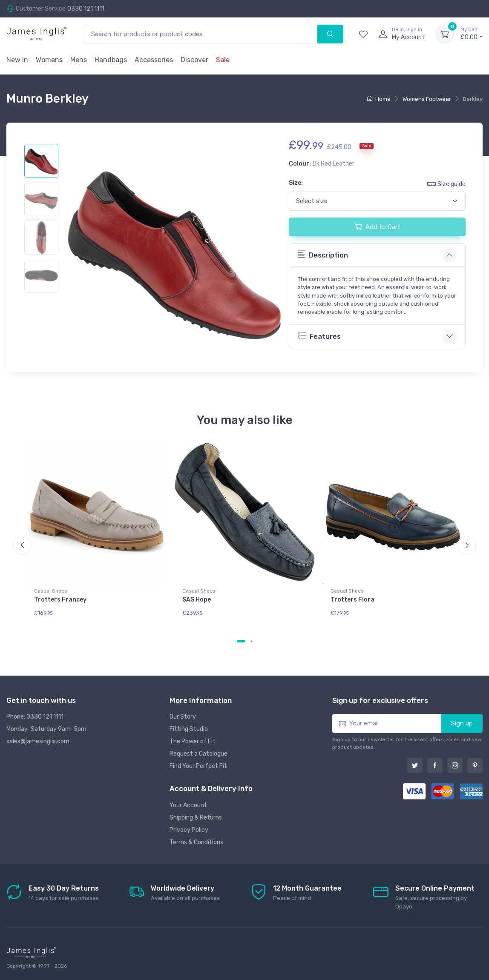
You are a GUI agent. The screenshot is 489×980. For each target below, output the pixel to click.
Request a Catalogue (198, 754)
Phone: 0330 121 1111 (35, 717)
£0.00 (472, 34)
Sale (223, 60)
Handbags (111, 60)
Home (379, 99)
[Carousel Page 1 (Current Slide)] (241, 641)
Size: (296, 183)
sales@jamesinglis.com (38, 741)
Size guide (446, 184)
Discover (194, 60)
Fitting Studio (189, 729)
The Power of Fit (193, 741)
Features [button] (319, 336)
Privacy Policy (189, 830)
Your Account (188, 805)
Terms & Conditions (196, 842)
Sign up (462, 723)
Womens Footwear (427, 99)
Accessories (154, 60)
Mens (79, 60)
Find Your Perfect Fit (198, 766)
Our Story (183, 717)
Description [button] (323, 255)
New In (17, 60)
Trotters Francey (60, 600)
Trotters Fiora (352, 600)
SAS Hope (197, 600)
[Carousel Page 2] (252, 641)
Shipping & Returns (196, 818)
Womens (49, 60)
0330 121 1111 (86, 9)
